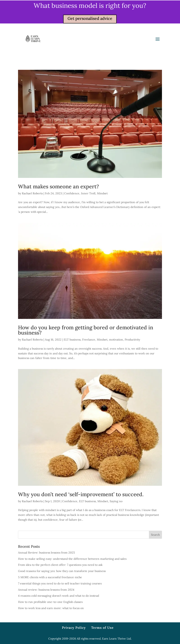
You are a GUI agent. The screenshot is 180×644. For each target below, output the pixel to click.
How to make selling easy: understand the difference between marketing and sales (72, 559)
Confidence (72, 193)
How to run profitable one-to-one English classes (50, 602)
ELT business (72, 340)
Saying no (116, 501)
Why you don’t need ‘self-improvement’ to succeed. (81, 494)
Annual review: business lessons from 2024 (46, 590)
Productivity (132, 340)
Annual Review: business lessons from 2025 (47, 553)
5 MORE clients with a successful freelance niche (50, 577)
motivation (116, 340)
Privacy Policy (74, 628)
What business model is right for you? (90, 6)
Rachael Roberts (32, 193)
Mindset (102, 193)
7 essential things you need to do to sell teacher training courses (60, 583)
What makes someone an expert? (59, 186)
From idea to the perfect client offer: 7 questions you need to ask (60, 565)
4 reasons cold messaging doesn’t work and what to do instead (59, 596)
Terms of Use (102, 628)
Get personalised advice (90, 18)
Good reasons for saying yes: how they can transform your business (62, 571)
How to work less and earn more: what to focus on (51, 608)
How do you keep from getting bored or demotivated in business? (86, 330)
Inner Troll (88, 193)
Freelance (89, 340)
